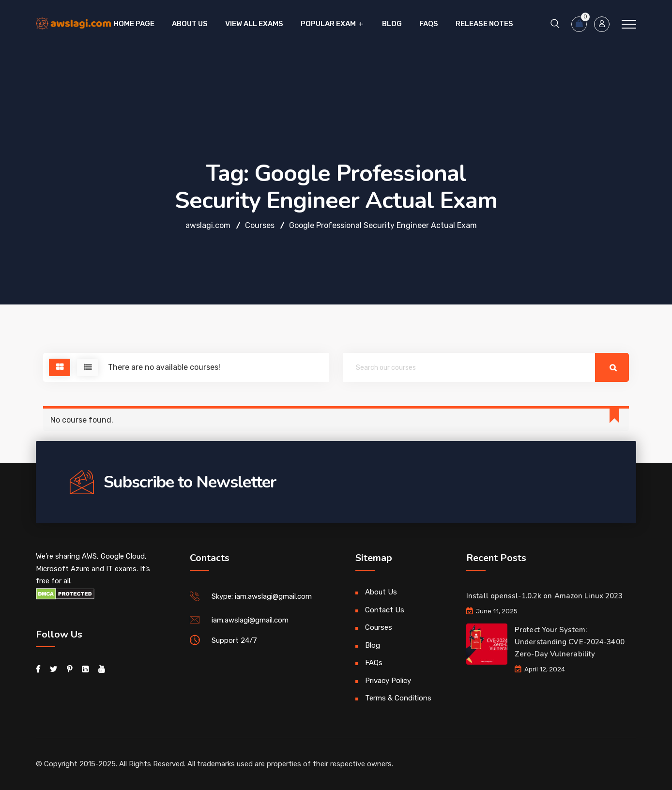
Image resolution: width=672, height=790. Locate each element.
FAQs (429, 24)
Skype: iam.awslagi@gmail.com (262, 596)
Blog (392, 24)
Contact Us (385, 610)
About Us (190, 24)
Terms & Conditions (398, 698)
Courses (379, 627)
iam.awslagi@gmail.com (250, 620)
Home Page (134, 24)
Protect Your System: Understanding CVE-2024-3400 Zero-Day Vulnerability (570, 642)
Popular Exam (328, 24)
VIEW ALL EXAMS (254, 24)
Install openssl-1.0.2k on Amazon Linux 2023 (544, 596)
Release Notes (484, 24)
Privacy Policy (388, 681)
